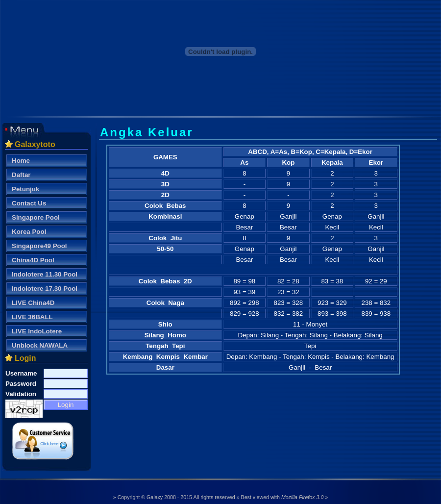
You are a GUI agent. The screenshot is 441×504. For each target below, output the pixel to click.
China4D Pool (33, 260)
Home (21, 161)
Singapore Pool (36, 217)
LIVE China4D (33, 303)
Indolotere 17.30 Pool (45, 289)
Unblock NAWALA (40, 345)
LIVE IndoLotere (37, 331)
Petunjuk (25, 189)
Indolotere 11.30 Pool (45, 274)
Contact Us (29, 203)
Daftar (21, 175)
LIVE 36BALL (32, 317)
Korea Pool (29, 232)
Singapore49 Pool (39, 246)
